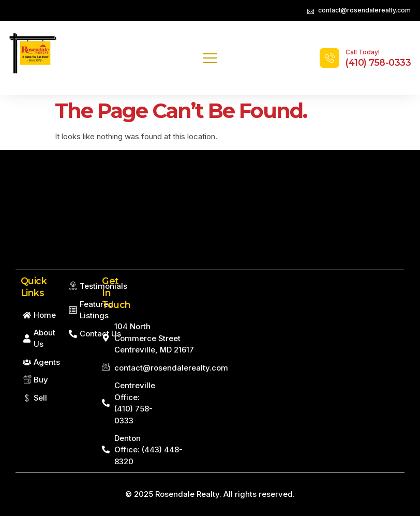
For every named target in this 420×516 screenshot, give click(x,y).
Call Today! (363, 52)
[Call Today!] (329, 58)
